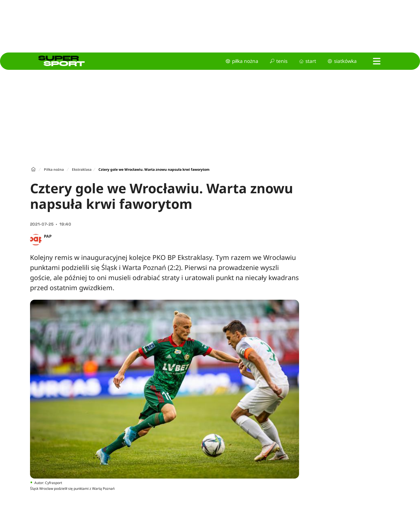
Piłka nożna (54, 169)
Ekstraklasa (82, 169)
